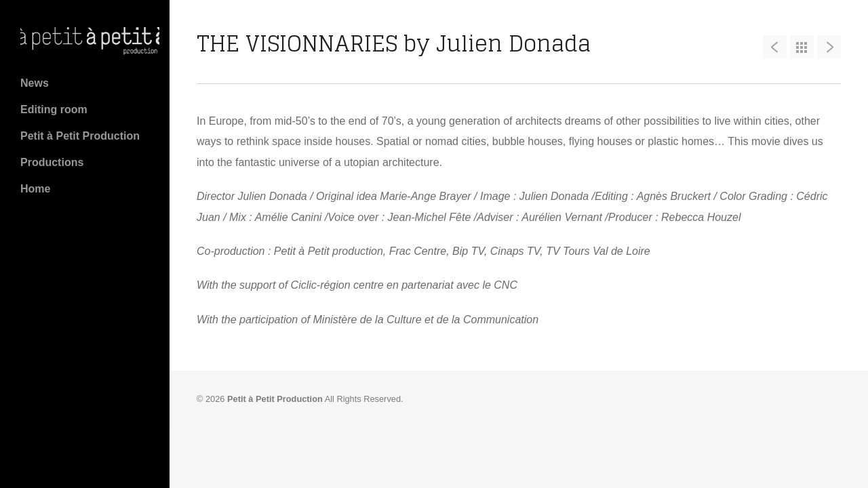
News (35, 83)
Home (35, 189)
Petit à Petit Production (80, 136)
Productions (52, 162)
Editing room (54, 109)
